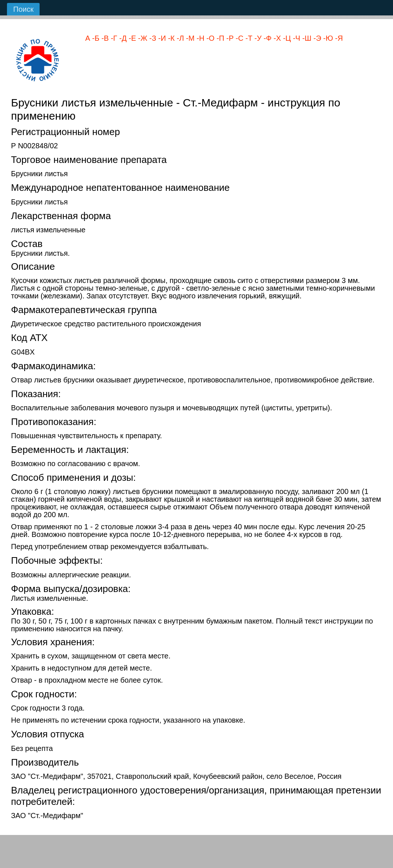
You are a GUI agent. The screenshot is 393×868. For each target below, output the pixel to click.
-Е (131, 38)
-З (152, 38)
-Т (248, 38)
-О (209, 38)
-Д (122, 38)
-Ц (286, 38)
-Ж (142, 38)
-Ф (266, 38)
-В (104, 38)
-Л (179, 38)
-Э (316, 38)
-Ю (327, 38)
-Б (95, 38)
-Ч (295, 38)
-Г (113, 38)
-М (189, 38)
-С (238, 38)
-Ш (306, 38)
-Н (200, 38)
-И (161, 38)
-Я (338, 38)
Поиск (23, 9)
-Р (229, 38)
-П (219, 38)
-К (170, 38)
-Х (276, 38)
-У (257, 38)
